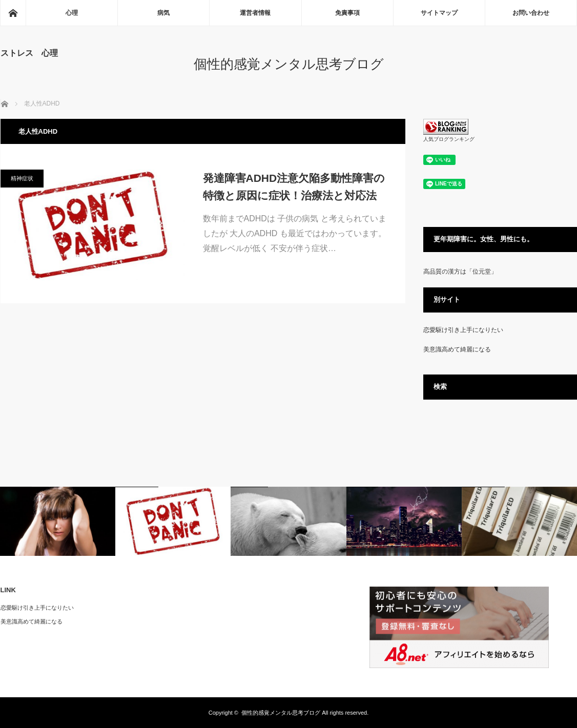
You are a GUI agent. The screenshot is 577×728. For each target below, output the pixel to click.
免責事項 (347, 13)
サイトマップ (439, 13)
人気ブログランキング (449, 139)
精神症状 (22, 178)
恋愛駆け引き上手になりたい (463, 330)
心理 (72, 13)
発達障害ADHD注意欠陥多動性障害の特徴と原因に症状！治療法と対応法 (294, 187)
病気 (163, 13)
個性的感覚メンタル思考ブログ (289, 64)
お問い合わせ (531, 13)
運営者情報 (255, 13)
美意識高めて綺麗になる (457, 349)
